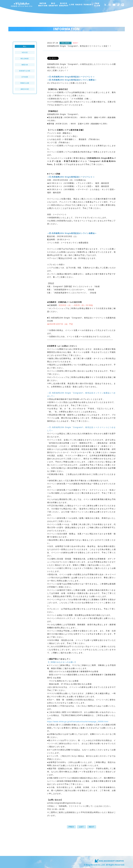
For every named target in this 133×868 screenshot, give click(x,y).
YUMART (88, 5)
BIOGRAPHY (53, 4)
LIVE (72, 5)
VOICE (25, 52)
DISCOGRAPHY (64, 4)
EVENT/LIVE (25, 71)
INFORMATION (43, 4)
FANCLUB (97, 4)
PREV (71, 827)
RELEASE (25, 59)
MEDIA (25, 65)
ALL (25, 46)
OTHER (25, 77)
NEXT (92, 827)
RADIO (79, 5)
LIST (81, 827)
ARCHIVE (25, 89)
